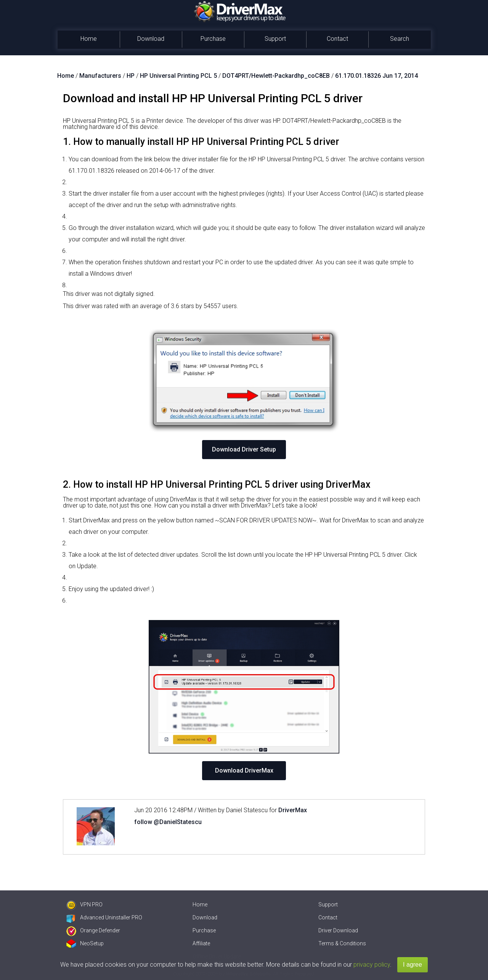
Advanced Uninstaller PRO (104, 917)
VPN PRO (84, 904)
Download (151, 39)
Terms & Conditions (342, 943)
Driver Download (338, 930)
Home (89, 39)
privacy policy (372, 965)
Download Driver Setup (244, 449)
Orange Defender (93, 930)
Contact (337, 39)
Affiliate (201, 943)
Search (400, 39)
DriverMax (293, 810)
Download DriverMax (244, 770)
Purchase (213, 39)
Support (275, 39)
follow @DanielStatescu (168, 822)
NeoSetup (85, 943)
